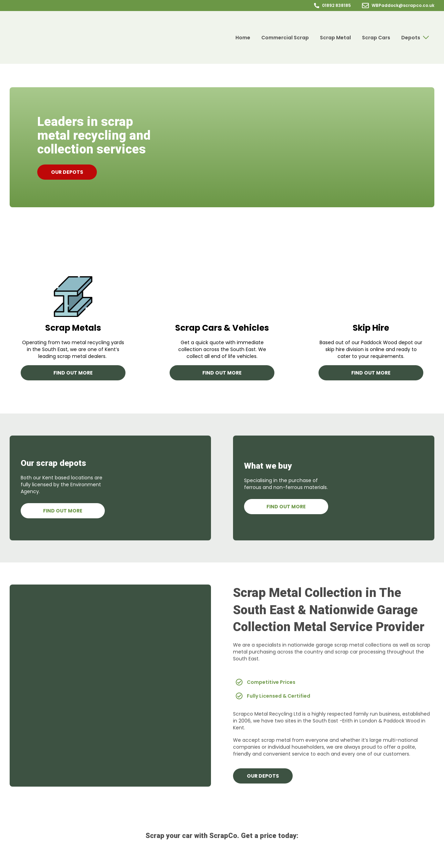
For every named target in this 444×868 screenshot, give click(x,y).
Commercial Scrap (285, 38)
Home (243, 38)
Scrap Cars (376, 38)
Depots (415, 38)
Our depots (67, 172)
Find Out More (63, 511)
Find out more (73, 373)
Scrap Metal (335, 38)
